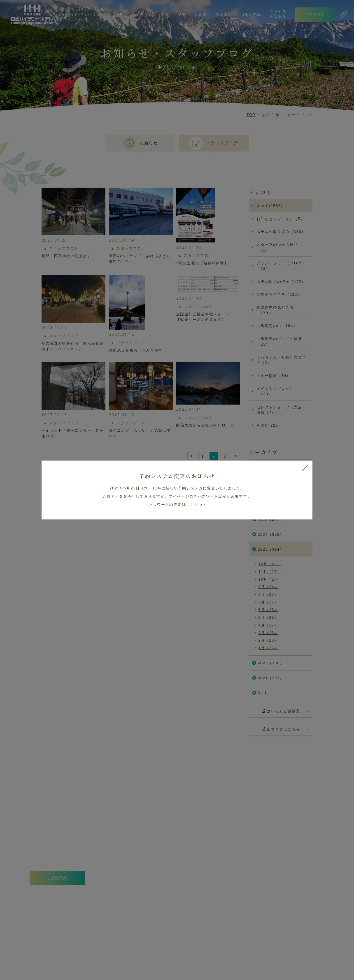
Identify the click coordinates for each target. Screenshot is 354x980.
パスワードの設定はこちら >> (177, 505)
